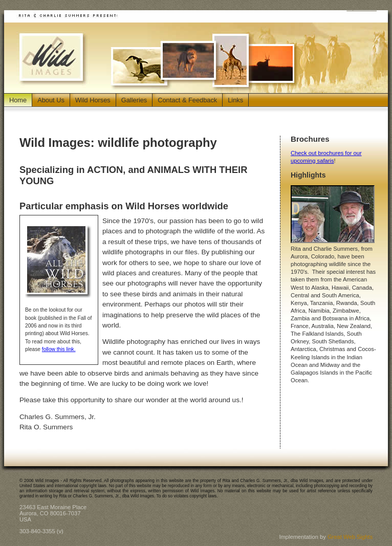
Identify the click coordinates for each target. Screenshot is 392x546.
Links (235, 100)
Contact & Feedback (187, 100)
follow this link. (59, 349)
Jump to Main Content (362, 9)
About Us (51, 100)
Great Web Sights (350, 537)
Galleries (134, 100)
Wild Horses (93, 100)
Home (18, 100)
